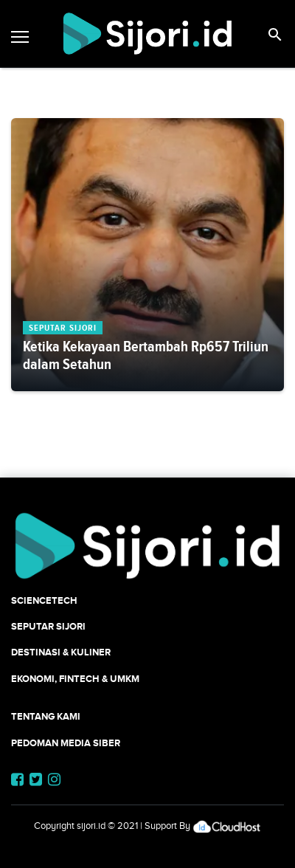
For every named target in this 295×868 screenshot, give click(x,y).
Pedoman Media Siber (66, 743)
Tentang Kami (46, 716)
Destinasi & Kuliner (61, 652)
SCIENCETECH (44, 600)
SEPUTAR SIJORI (48, 626)
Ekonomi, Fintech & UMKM (75, 679)
